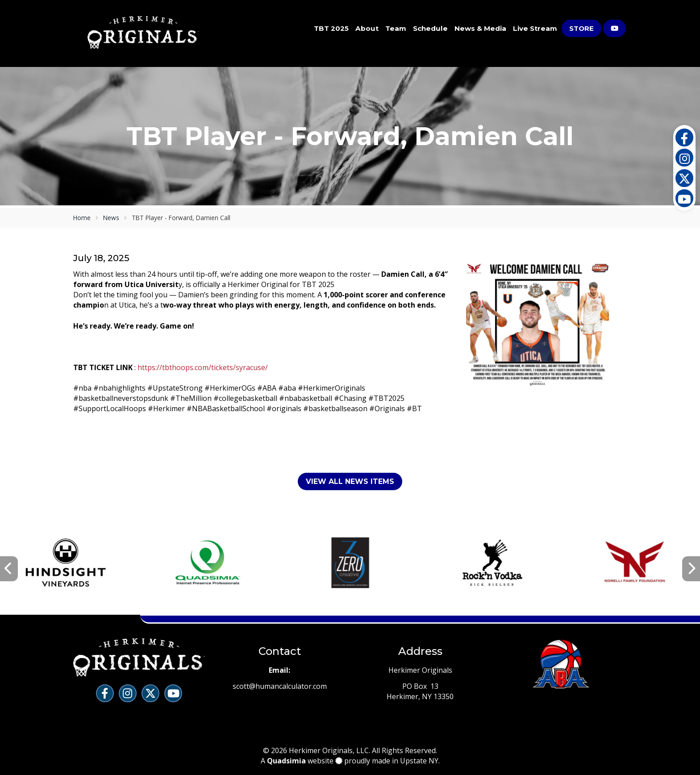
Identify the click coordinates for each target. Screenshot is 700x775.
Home (82, 218)
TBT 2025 (331, 28)
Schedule (430, 28)
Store (581, 28)
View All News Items (350, 481)
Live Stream (535, 28)
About (367, 28)
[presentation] (9, 569)
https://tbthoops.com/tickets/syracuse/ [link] (203, 367)
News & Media (480, 28)
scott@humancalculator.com (280, 686)
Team (396, 28)
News (111, 218)
